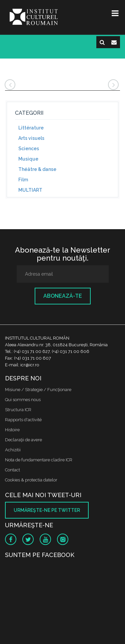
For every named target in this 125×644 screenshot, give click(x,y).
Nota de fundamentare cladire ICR (39, 460)
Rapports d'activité (23, 420)
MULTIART (30, 190)
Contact (12, 470)
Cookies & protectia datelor (31, 480)
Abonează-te (63, 296)
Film (23, 180)
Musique (28, 159)
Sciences (29, 149)
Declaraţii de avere (23, 440)
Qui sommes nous (23, 400)
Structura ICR (18, 410)
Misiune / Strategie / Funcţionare (38, 390)
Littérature (31, 128)
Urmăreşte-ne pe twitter (47, 510)
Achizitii (13, 450)
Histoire (12, 430)
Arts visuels (31, 138)
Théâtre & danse (37, 169)
